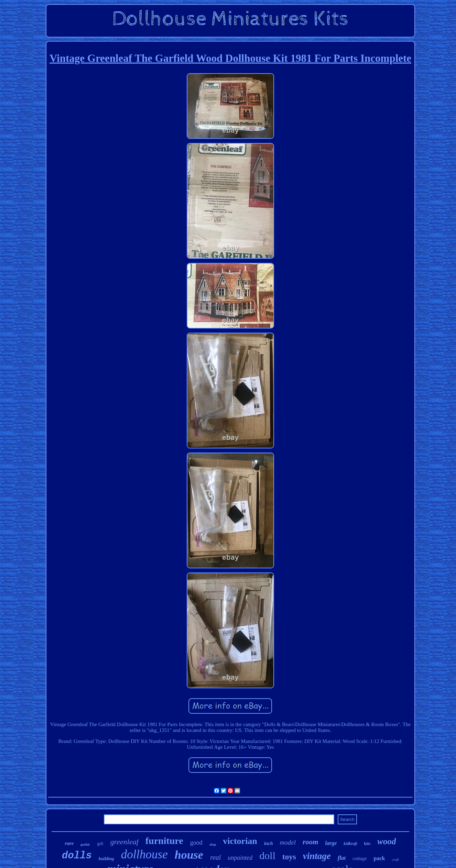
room (311, 842)
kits (367, 844)
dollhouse (144, 854)
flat (342, 858)
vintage (317, 856)
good (196, 843)
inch (269, 843)
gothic (85, 844)
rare (69, 843)
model (288, 842)
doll (267, 855)
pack (379, 858)
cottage (360, 859)
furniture (164, 841)
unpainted (240, 858)
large (331, 843)
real (215, 857)
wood (387, 841)
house (189, 855)
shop (213, 844)
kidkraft (350, 844)
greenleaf (124, 842)
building (106, 859)
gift (100, 843)
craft (395, 859)
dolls (77, 856)
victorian (240, 841)
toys (289, 857)
